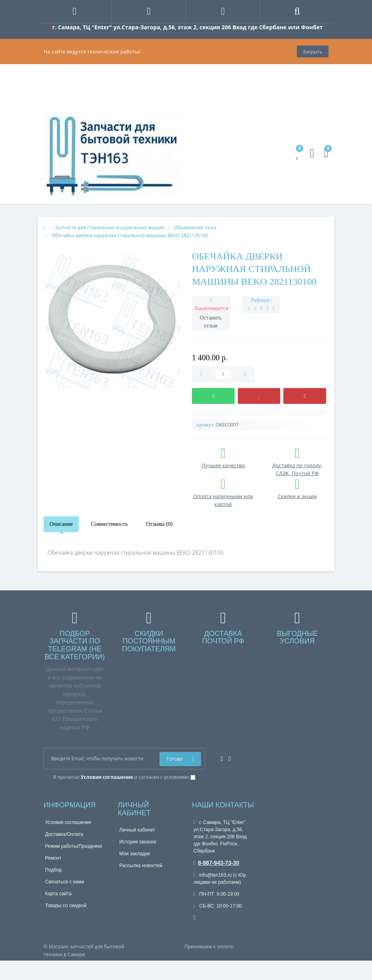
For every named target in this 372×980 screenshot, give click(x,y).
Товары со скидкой (66, 906)
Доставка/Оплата (64, 834)
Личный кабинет (137, 830)
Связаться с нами (65, 882)
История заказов (138, 842)
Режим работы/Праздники (74, 846)
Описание (61, 524)
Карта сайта (58, 894)
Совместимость (109, 524)
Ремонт (53, 858)
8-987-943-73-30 (216, 863)
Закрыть (313, 51)
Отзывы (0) (159, 524)
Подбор (53, 870)
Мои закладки (135, 854)
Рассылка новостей (141, 866)
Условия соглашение (68, 822)
